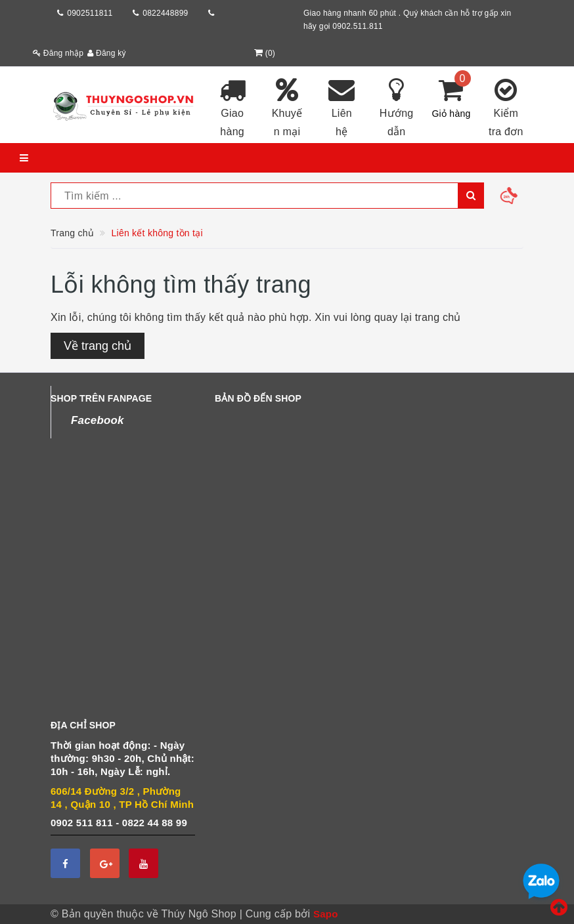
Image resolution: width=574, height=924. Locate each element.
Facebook (98, 420)
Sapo (326, 914)
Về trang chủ (98, 346)
